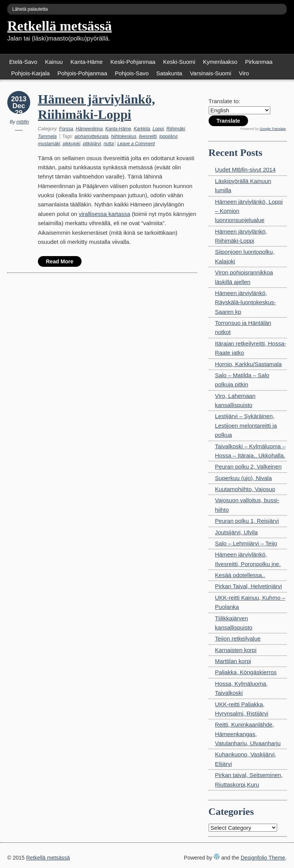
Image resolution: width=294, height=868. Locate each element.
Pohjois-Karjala (30, 73)
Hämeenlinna (89, 129)
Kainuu (54, 62)
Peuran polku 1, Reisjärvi (247, 521)
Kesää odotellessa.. (240, 575)
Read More (60, 261)
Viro (244, 73)
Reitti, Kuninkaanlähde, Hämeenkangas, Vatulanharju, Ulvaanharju (248, 734)
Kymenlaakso (220, 62)
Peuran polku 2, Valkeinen (248, 466)
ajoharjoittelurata (92, 136)
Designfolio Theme (263, 858)
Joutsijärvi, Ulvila (237, 532)
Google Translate (273, 129)
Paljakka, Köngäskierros (246, 672)
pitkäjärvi (92, 144)
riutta (109, 144)
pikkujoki (72, 144)
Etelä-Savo (23, 62)
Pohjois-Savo (132, 73)
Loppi (158, 129)
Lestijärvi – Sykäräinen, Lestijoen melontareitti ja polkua (246, 425)
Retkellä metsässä (60, 26)
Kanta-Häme (87, 62)
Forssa (66, 129)
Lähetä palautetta (30, 9)
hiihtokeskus (124, 136)
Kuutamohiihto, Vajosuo (245, 489)
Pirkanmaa (259, 62)
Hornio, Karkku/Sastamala (248, 364)
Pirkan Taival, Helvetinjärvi (249, 586)
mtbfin (23, 122)
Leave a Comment (136, 144)
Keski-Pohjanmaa (133, 62)
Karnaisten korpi (236, 650)
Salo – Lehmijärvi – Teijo (246, 543)
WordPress (217, 857)
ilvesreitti (148, 136)
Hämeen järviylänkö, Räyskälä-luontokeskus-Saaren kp (246, 302)
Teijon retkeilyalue (238, 638)
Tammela (47, 136)
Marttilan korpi (233, 661)
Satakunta (169, 73)
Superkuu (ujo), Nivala (243, 478)
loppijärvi (168, 136)
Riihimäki (176, 129)
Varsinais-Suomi (211, 73)
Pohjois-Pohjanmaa (82, 73)
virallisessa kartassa (105, 214)
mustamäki (49, 144)
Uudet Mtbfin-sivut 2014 (245, 170)
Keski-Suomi (179, 62)
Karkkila (142, 129)
